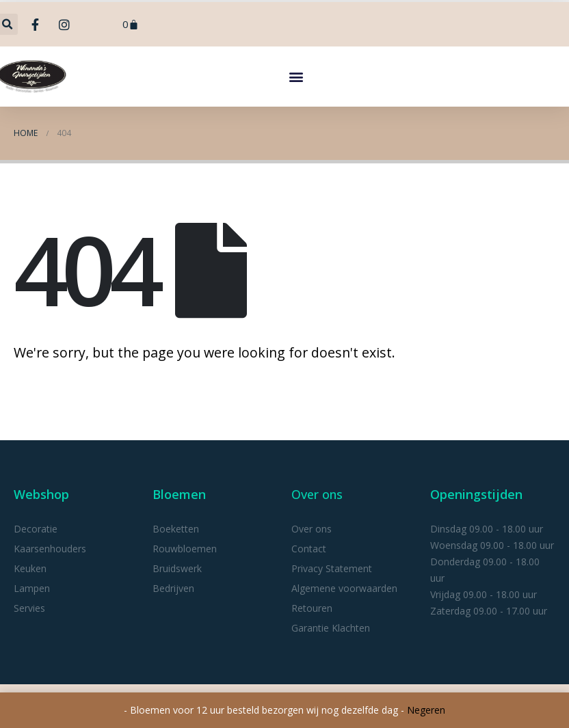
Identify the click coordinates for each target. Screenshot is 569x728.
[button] (296, 76)
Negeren (426, 710)
